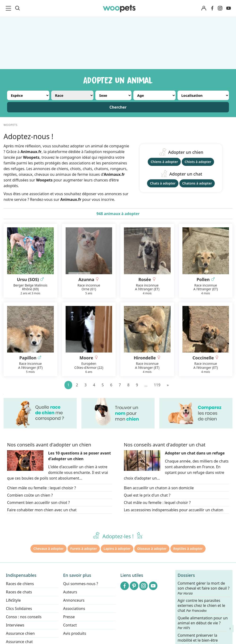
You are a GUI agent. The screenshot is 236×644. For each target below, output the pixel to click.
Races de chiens (20, 584)
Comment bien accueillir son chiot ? (38, 503)
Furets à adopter (84, 549)
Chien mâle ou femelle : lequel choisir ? (42, 488)
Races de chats (19, 592)
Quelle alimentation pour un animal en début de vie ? (203, 623)
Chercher (118, 107)
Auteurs (70, 592)
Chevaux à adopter (48, 549)
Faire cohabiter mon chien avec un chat (42, 510)
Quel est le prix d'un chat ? (147, 495)
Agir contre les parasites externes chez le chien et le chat (202, 606)
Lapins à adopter (117, 549)
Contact (70, 625)
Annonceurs (74, 600)
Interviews (15, 625)
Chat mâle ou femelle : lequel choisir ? (157, 503)
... (146, 385)
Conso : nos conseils (24, 617)
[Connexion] (204, 8)
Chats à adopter (163, 183)
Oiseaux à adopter (152, 549)
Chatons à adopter (197, 183)
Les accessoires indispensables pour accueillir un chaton (174, 510)
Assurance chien (20, 633)
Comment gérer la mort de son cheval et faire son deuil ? (204, 588)
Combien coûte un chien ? (30, 495)
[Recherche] (17, 8)
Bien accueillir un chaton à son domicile (159, 488)
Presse (69, 617)
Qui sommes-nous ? (81, 584)
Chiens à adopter (164, 162)
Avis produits (75, 633)
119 (157, 385)
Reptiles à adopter (188, 549)
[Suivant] (168, 385)
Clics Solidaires (19, 609)
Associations (74, 609)
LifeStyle (13, 600)
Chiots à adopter (198, 162)
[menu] (9, 8)
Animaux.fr (71, 199)
